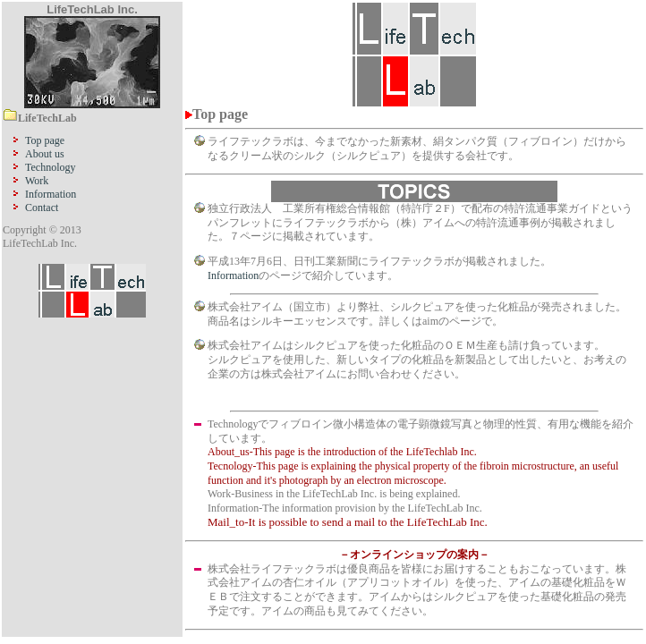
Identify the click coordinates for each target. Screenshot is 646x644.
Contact (42, 208)
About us (45, 154)
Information (51, 194)
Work (37, 181)
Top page (45, 140)
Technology (50, 167)
